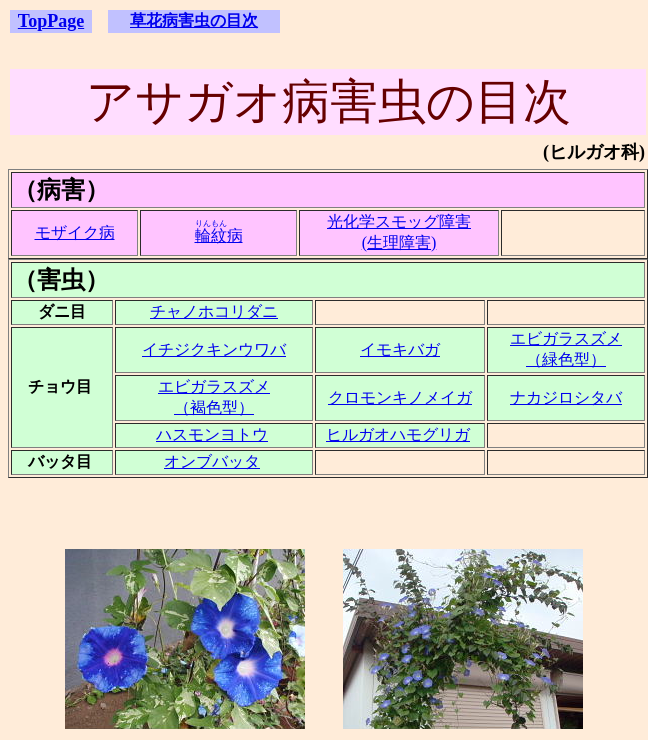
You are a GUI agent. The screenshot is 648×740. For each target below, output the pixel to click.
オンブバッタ (212, 461)
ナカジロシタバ (566, 397)
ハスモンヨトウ (212, 434)
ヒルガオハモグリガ (398, 434)
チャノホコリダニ (214, 311)
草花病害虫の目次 (194, 20)
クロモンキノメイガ (400, 397)
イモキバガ (400, 349)
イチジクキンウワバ (214, 349)
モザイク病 (75, 232)
